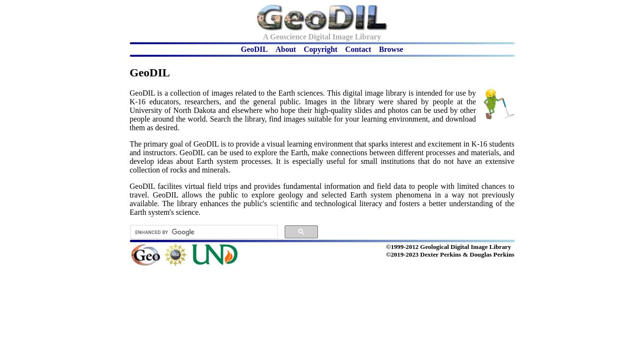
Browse (391, 49)
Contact (358, 49)
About (286, 49)
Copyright (320, 49)
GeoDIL (254, 49)
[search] (203, 232)
